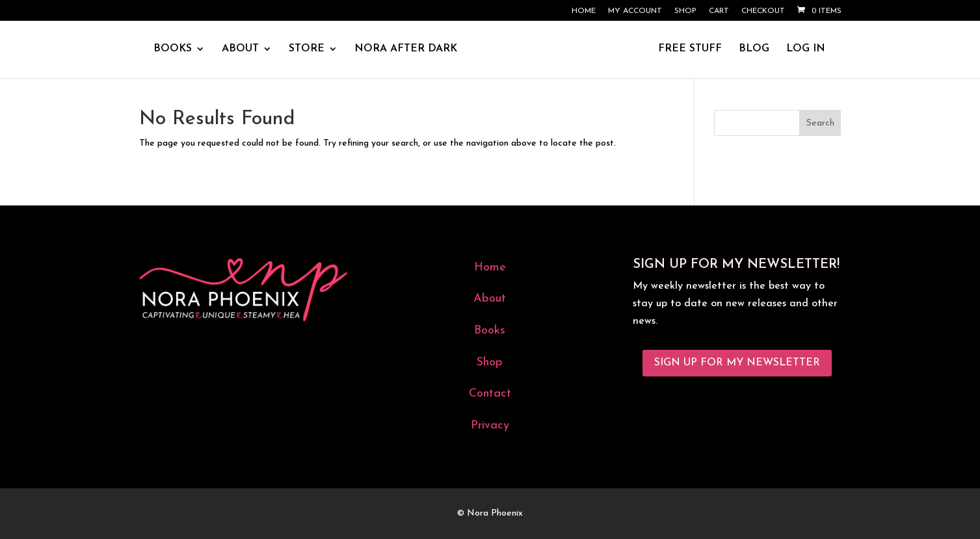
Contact (490, 394)
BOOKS (173, 49)
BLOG (754, 49)
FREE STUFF (690, 49)
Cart (719, 11)
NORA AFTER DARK (406, 49)
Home (584, 11)
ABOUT (240, 49)
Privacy (490, 426)
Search (820, 123)
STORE (307, 49)
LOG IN (806, 49)
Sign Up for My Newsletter (737, 363)
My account (635, 11)
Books (490, 331)
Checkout (763, 11)
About (490, 299)
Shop (685, 11)
